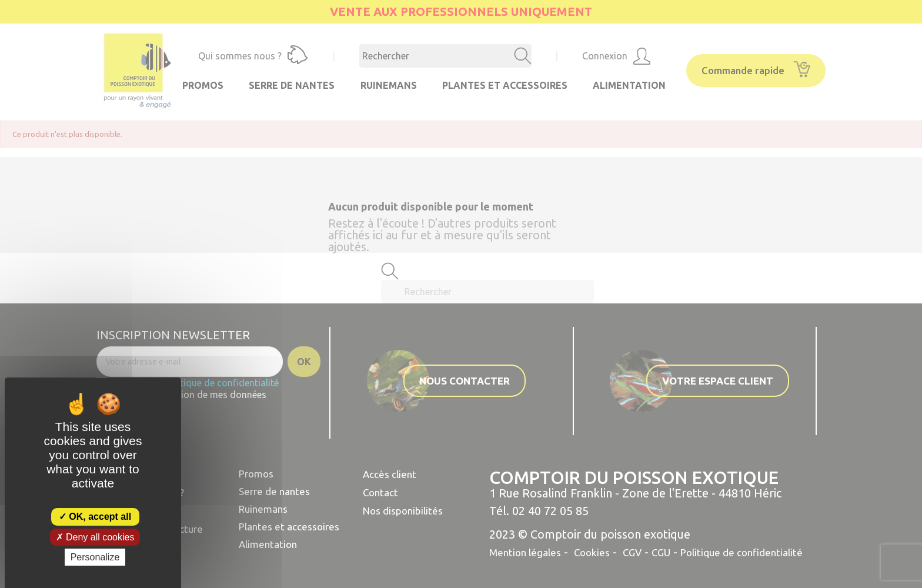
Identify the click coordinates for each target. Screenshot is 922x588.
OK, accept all (95, 517)
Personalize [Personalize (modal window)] (95, 557)
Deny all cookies (95, 537)
